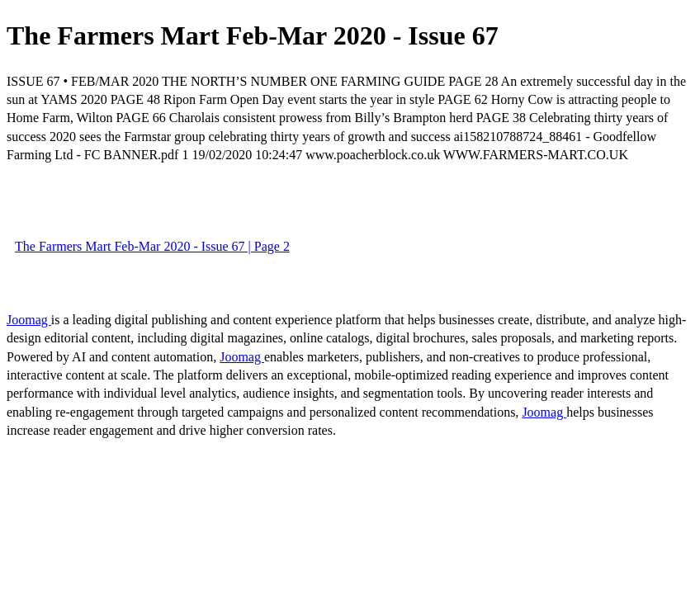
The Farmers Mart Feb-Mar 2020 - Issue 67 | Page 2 (152, 246)
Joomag (29, 320)
